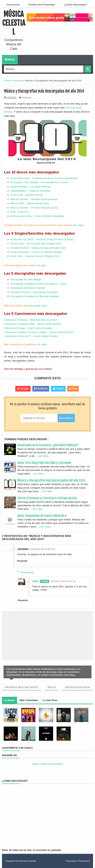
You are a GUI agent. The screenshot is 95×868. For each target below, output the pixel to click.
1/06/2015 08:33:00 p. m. (43, 549)
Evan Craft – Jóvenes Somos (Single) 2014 (35, 256)
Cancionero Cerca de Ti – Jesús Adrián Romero (31, 336)
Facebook (41, 389)
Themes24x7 (84, 861)
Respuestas (27, 572)
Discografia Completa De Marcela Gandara (35, 296)
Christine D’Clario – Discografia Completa (34, 292)
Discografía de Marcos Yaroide (28, 288)
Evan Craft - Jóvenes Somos (27, 195)
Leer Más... (44, 456)
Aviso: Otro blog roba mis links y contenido (44, 463)
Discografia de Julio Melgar (26, 279)
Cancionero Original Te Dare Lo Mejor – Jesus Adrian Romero (39, 332)
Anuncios (27, 97)
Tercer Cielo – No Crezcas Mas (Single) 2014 (36, 244)
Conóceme (13, 5)
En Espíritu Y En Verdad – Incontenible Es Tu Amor (39, 182)
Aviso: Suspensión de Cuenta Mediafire (42, 516)
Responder (22, 561)
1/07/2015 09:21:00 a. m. (63, 581)
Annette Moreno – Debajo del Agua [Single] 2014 (38, 248)
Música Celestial (14, 23)
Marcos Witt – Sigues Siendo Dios (30, 203)
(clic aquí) (78, 225)
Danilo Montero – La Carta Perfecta (31, 187)
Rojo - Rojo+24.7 (20, 212)
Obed (36, 581)
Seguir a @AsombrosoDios (47, 764)
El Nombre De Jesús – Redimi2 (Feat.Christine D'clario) (42, 239)
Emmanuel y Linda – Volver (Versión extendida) (37, 216)
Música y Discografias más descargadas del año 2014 (51, 480)
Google (23, 389)
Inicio (52, 687)
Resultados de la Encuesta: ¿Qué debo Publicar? (48, 445)
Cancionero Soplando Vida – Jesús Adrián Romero (33, 324)
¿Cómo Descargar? (76, 5)
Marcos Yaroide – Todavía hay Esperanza (34, 199)
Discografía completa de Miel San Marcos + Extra (39, 284)
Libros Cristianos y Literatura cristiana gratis (47, 498)
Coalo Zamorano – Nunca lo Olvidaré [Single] (36, 252)
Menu (10, 60)
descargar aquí (38, 306)
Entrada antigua (78, 687)
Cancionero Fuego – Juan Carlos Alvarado (28, 328)
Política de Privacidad (42, 5)
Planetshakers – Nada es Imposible (31, 191)
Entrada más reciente (22, 687)
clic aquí (41, 265)
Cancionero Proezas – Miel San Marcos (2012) (31, 320)
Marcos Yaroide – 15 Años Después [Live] (34, 208)
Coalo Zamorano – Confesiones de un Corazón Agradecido (44, 178)
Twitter (58, 389)
